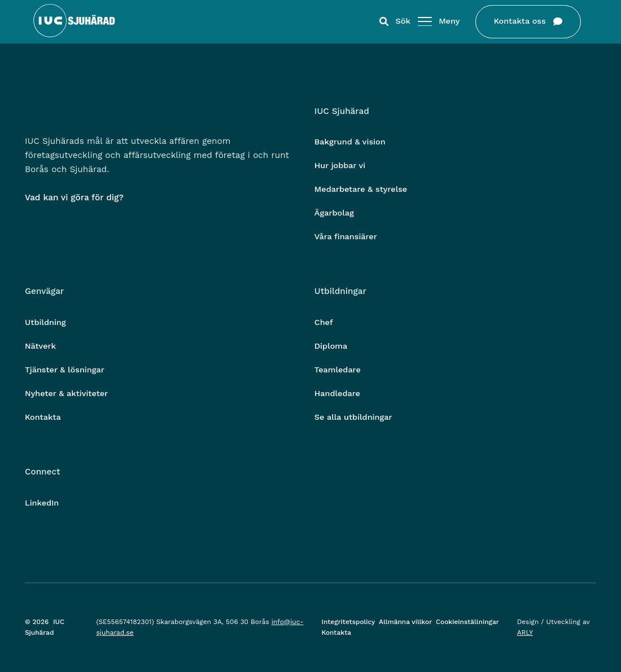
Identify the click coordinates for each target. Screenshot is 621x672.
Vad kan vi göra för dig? (74, 197)
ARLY (525, 633)
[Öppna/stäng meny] (421, 22)
